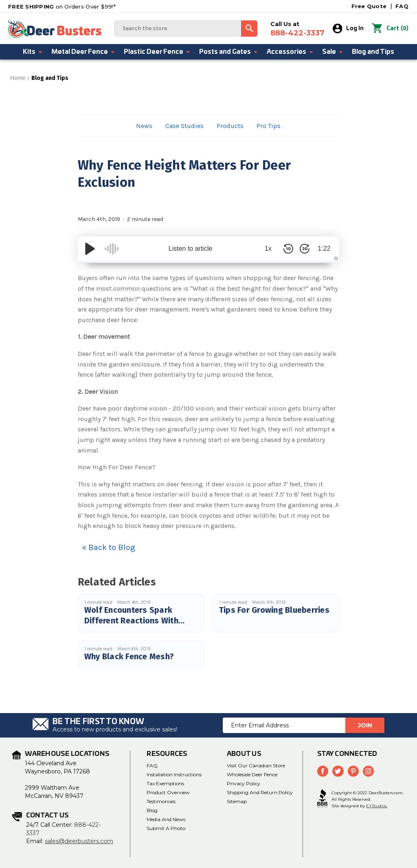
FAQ (402, 6)
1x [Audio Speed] (266, 248)
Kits (33, 52)
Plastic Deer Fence (157, 52)
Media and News (166, 819)
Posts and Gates (229, 52)
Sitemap (237, 801)
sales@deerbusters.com (79, 841)
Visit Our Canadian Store (256, 765)
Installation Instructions (174, 774)
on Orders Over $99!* (62, 7)
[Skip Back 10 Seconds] (286, 249)
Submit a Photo (166, 828)
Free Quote (369, 6)
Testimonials (161, 801)
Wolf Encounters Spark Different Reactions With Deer (131, 621)
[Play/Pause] (90, 249)
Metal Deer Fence (83, 52)
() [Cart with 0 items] (390, 29)
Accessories (290, 52)
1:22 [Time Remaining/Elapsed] (323, 248)
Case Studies (184, 126)
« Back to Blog (109, 547)
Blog (152, 810)
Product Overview (168, 792)
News (144, 126)
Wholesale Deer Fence (252, 774)
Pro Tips (269, 126)
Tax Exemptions (165, 783)
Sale (333, 52)
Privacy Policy (244, 783)
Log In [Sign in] (348, 29)
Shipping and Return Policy (260, 792)
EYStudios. (377, 806)
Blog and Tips (373, 52)
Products (230, 126)
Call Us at (297, 29)
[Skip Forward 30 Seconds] (303, 249)
